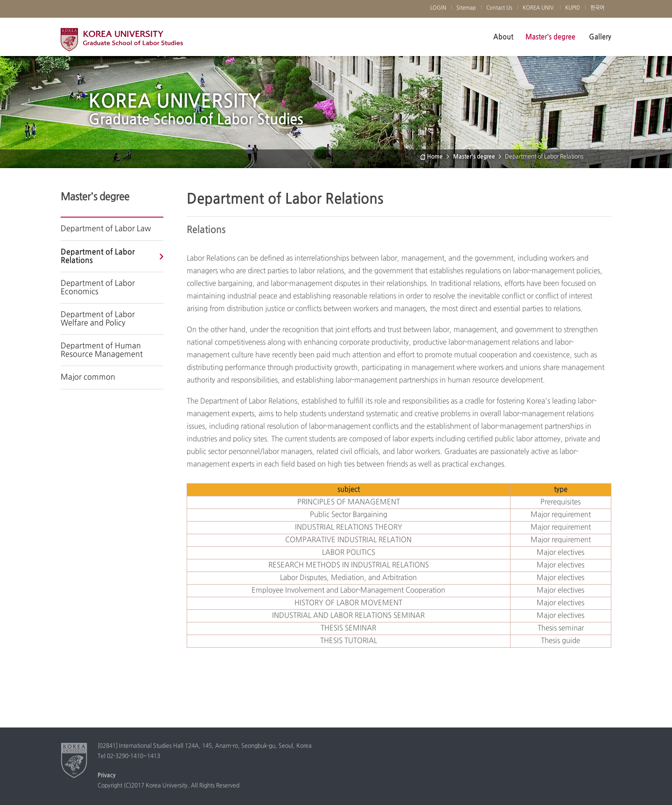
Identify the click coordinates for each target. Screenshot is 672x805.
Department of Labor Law (106, 229)
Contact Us (499, 8)
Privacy (107, 776)
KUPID (573, 8)
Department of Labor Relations (98, 256)
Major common (88, 377)
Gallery (600, 37)
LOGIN (438, 8)
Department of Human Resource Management (102, 350)
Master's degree (550, 37)
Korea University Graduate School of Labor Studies (122, 42)
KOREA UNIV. (539, 8)
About (503, 37)
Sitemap (466, 8)
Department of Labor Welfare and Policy (98, 319)
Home (435, 157)
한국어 (597, 8)
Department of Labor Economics (98, 288)
